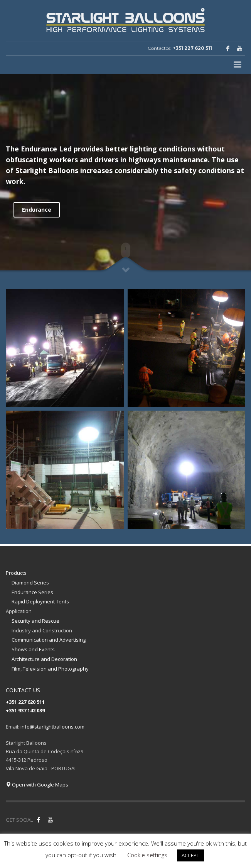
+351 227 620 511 (192, 48)
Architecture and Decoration (44, 659)
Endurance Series (32, 592)
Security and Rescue (35, 621)
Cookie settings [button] (147, 855)
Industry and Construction (42, 630)
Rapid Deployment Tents (40, 601)
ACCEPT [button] (190, 855)
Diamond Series (30, 583)
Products (16, 573)
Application (19, 611)
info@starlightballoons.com (52, 727)
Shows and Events (33, 649)
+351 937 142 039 (25, 710)
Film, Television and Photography (50, 669)
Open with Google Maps (37, 785)
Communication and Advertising (49, 640)
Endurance (37, 210)
